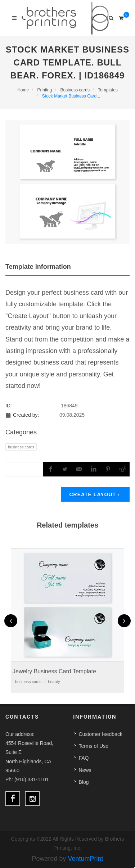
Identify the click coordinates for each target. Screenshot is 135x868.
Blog (84, 782)
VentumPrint (86, 859)
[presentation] (11, 621)
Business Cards (21, 447)
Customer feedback (101, 734)
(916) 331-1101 (32, 779)
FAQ (84, 758)
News (85, 770)
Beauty (54, 682)
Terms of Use (94, 746)
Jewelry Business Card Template (54, 671)
